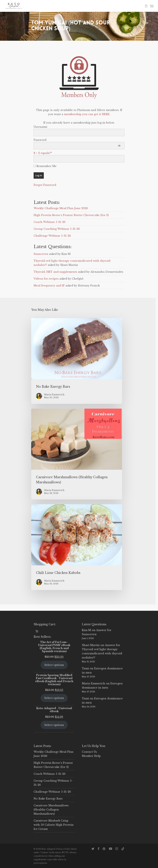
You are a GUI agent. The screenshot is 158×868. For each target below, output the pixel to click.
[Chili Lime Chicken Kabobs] (77, 547)
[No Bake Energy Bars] (77, 361)
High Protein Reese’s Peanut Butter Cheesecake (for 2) (71, 215)
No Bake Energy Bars (48, 799)
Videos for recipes (46, 279)
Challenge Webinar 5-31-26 (52, 236)
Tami (85, 668)
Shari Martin (91, 645)
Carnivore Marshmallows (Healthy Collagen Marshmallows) (51, 810)
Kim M (86, 630)
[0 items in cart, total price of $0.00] (37, 631)
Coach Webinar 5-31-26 (50, 222)
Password (40, 140)
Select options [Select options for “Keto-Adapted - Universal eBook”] (54, 725)
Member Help (91, 756)
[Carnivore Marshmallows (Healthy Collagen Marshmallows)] (77, 454)
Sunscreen (41, 254)
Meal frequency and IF (49, 286)
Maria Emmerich (93, 683)
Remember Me (45, 166)
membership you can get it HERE (87, 114)
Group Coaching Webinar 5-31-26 (57, 229)
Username (41, 127)
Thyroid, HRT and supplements (55, 272)
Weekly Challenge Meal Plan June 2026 (61, 208)
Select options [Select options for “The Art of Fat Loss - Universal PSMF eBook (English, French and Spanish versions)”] (54, 665)
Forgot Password (45, 185)
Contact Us (89, 752)
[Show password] (119, 146)
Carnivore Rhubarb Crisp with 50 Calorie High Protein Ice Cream (54, 825)
